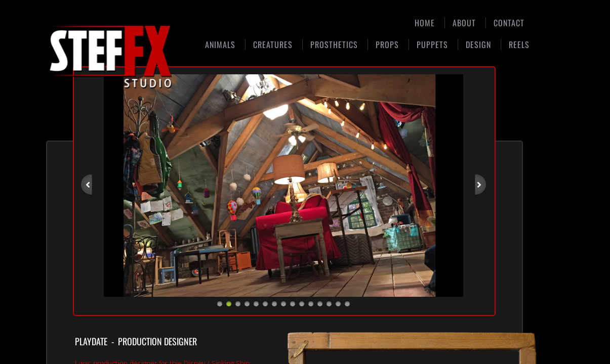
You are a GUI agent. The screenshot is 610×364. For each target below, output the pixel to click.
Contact (509, 23)
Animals (220, 44)
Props (387, 44)
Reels (519, 44)
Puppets (432, 44)
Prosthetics (334, 44)
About (464, 23)
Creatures (273, 44)
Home (425, 23)
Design (478, 44)
